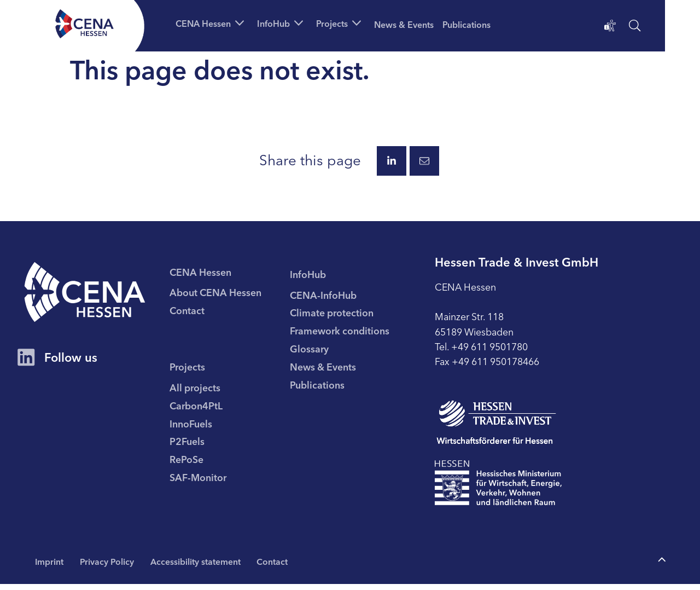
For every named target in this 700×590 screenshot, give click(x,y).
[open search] (635, 27)
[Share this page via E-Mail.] (424, 164)
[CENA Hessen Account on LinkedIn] (26, 366)
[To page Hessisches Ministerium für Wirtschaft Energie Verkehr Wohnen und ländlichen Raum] (502, 489)
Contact (276, 567)
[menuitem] (237, 295)
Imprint (49, 567)
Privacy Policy (109, 567)
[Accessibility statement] (610, 27)
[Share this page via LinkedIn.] (392, 164)
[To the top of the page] (661, 566)
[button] (215, 23)
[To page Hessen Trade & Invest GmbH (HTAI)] (500, 428)
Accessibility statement (198, 567)
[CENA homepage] (89, 298)
